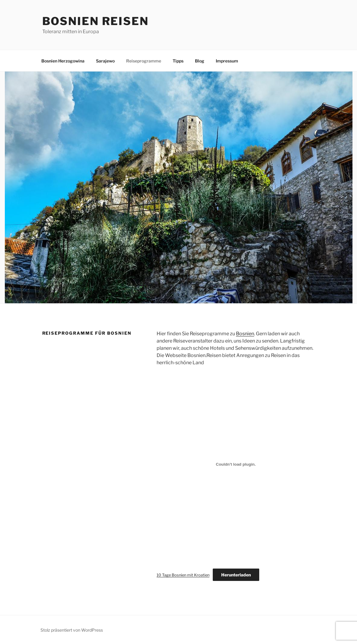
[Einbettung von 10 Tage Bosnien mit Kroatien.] (236, 464)
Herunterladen (236, 575)
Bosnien (245, 334)
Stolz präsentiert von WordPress (72, 630)
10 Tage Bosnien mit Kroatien (183, 575)
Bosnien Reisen (96, 21)
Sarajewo (105, 61)
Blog (200, 61)
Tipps (178, 61)
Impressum (227, 61)
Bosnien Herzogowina (63, 61)
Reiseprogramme (144, 61)
